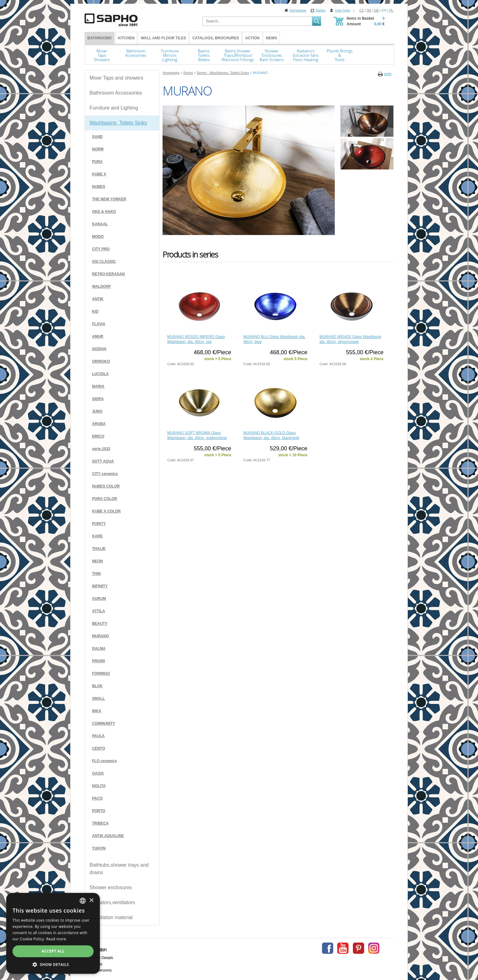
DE (376, 10)
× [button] (91, 901)
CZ (362, 10)
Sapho (320, 10)
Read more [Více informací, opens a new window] (56, 939)
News (271, 38)
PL (391, 10)
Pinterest (358, 948)
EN (384, 10)
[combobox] (83, 901)
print (388, 74)
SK (369, 10)
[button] (53, 964)
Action (252, 38)
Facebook (328, 948)
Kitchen (126, 38)
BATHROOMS (100, 38)
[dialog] (53, 933)
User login (343, 10)
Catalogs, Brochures (216, 38)
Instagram (374, 948)
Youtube (343, 948)
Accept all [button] (53, 951)
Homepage (298, 10)
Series (188, 73)
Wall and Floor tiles (163, 38)
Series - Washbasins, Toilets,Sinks (223, 73)
